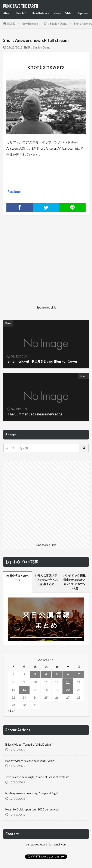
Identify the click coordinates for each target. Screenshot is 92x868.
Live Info (22, 13)
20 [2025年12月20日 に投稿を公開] (68, 690)
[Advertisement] (40, 264)
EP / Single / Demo (56, 24)
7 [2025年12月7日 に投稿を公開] (79, 674)
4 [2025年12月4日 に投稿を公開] (46, 674)
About (7, 13)
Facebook (15, 192)
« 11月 (12, 711)
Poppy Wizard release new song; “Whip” (30, 761)
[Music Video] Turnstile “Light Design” (29, 745)
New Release (40, 13)
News (57, 13)
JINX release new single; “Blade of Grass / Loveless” (37, 777)
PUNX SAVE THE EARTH (21, 6)
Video (69, 13)
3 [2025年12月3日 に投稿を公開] (35, 674)
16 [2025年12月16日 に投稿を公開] (24, 690)
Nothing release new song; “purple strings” (32, 793)
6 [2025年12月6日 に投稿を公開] (68, 674)
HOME (11, 24)
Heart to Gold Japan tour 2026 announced (32, 809)
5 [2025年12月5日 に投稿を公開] (57, 674)
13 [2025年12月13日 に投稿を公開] (68, 682)
